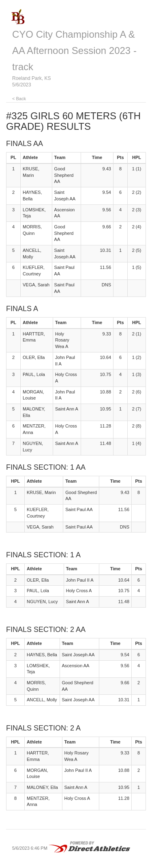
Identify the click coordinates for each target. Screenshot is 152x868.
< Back (19, 99)
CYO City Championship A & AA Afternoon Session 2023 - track (74, 50)
